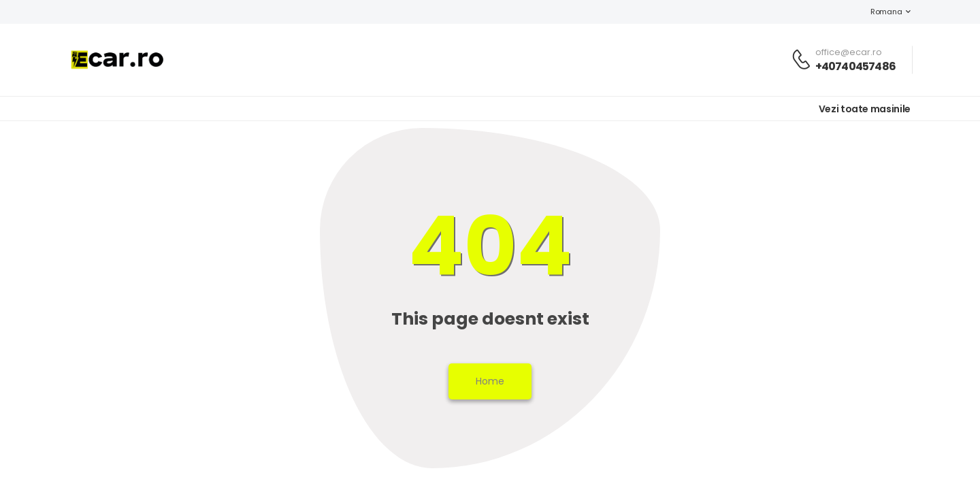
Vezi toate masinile (865, 109)
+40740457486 (855, 66)
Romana (879, 12)
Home (490, 381)
